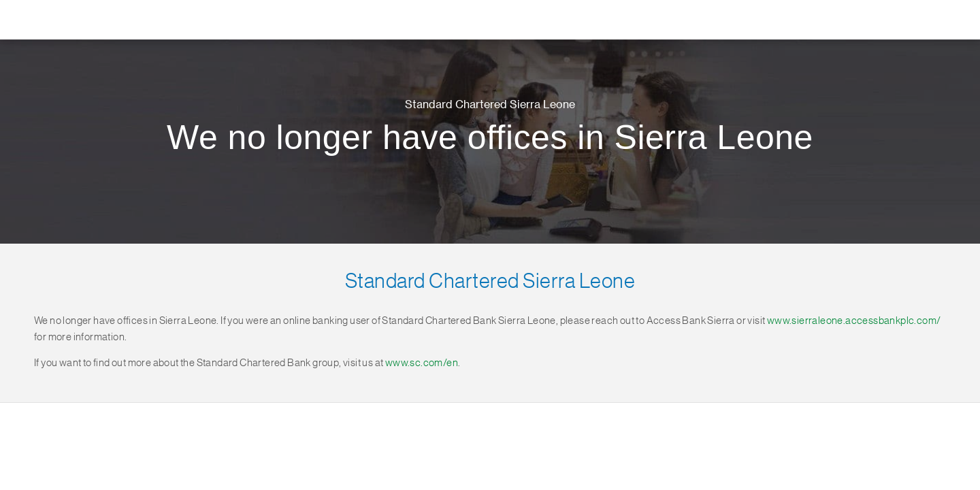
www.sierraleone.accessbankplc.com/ (854, 321)
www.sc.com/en (422, 363)
